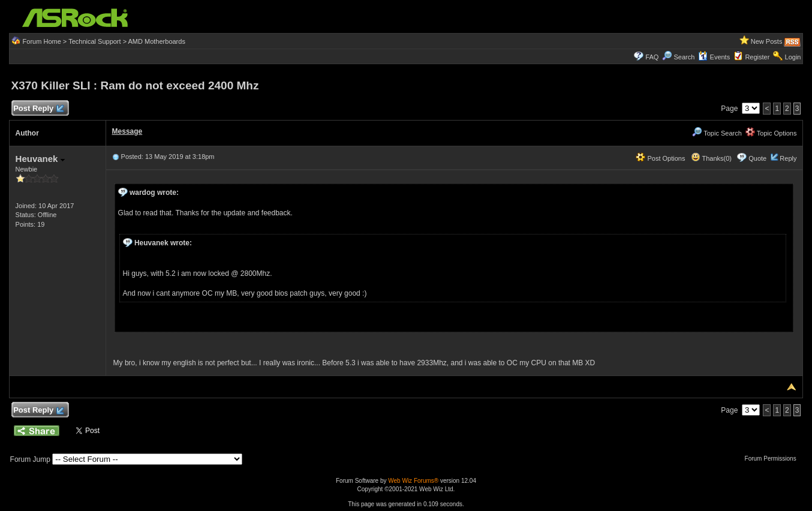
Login (793, 57)
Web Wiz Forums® (413, 481)
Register (757, 57)
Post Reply (38, 109)
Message (127, 131)
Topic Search (717, 133)
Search (685, 57)
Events (714, 57)
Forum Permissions (774, 459)
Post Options (660, 158)
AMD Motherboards (157, 41)
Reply (788, 158)
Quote (757, 158)
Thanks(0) (711, 158)
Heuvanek (40, 159)
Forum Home (42, 41)
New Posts (767, 41)
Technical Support (94, 41)
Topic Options (771, 133)
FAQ (652, 57)
